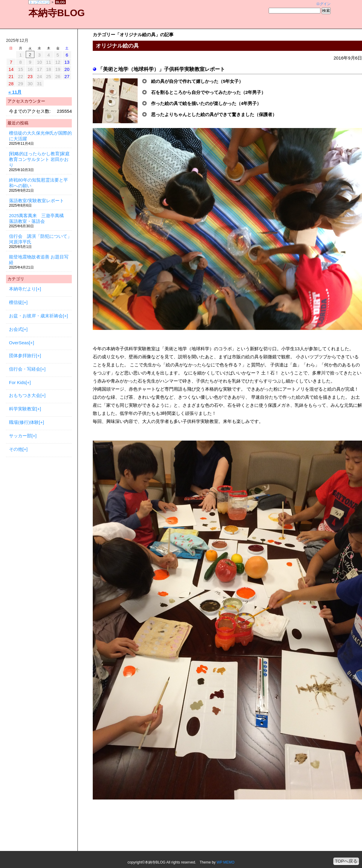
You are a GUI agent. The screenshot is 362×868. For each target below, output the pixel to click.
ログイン (323, 4)
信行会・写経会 (25, 369)
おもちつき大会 (25, 395)
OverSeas (19, 343)
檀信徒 (16, 302)
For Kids (17, 382)
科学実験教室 (22, 409)
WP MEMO (226, 862)
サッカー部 (20, 436)
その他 (16, 449)
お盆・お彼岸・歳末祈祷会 (36, 316)
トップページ (39, 2)
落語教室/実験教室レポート (36, 201)
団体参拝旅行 (22, 355)
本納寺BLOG (57, 13)
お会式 (16, 329)
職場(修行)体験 (24, 422)
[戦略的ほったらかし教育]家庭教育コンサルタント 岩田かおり (39, 159)
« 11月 (15, 92)
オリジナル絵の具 (117, 46)
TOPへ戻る (346, 861)
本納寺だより (22, 289)
